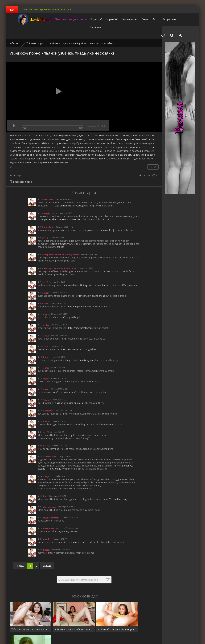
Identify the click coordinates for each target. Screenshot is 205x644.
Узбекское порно (23, 168)
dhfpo (46, 354)
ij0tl (45, 483)
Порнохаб (89, 19)
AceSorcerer (50, 443)
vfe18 (45, 269)
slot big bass (50, 494)
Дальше (47, 552)
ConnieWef (49, 397)
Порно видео (123, 19)
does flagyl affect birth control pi (59, 255)
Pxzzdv (47, 536)
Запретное (162, 19)
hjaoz (46, 344)
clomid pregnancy (59, 230)
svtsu (45, 224)
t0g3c (46, 365)
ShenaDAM (48, 186)
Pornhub (14, 632)
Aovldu (47, 526)
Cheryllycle (48, 200)
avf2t (46, 333)
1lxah (46, 387)
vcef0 (46, 419)
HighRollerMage (51, 504)
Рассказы (178, 19)
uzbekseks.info (26, 19)
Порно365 (105, 19)
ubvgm (46, 279)
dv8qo (46, 312)
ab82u (46, 322)
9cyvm (46, 433)
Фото (149, 19)
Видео (138, 19)
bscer (45, 290)
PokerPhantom (51, 515)
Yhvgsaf (47, 463)
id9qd (46, 408)
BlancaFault (48, 214)
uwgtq (46, 301)
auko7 (46, 376)
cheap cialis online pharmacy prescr (61, 241)
